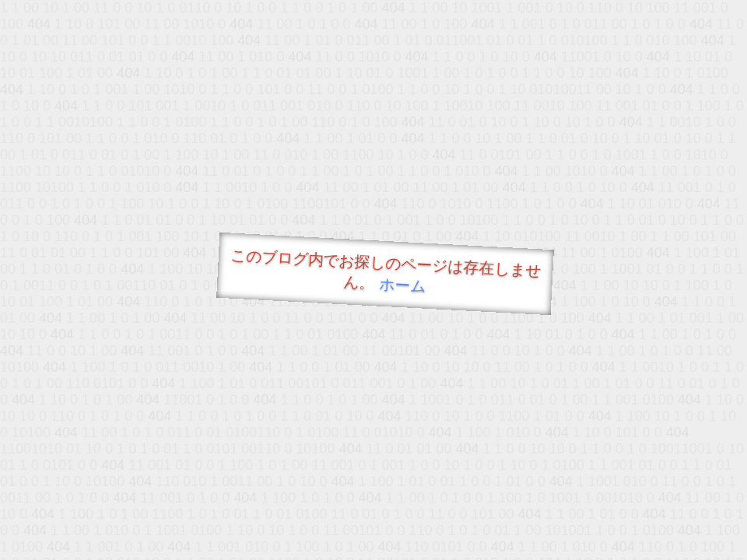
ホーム (403, 285)
